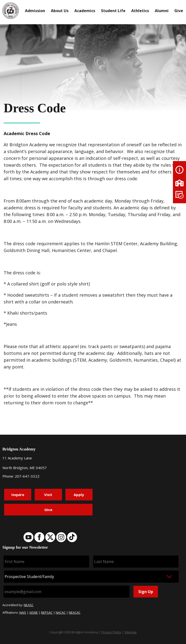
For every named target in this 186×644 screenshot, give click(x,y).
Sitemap (131, 632)
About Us (60, 11)
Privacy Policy (111, 632)
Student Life (113, 11)
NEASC (29, 605)
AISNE (34, 612)
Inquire (18, 495)
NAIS (23, 612)
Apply (79, 495)
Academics (85, 11)
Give (179, 11)
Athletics (140, 11)
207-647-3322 (27, 476)
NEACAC (75, 612)
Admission (35, 11)
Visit (48, 495)
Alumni (162, 11)
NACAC (61, 612)
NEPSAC (47, 612)
